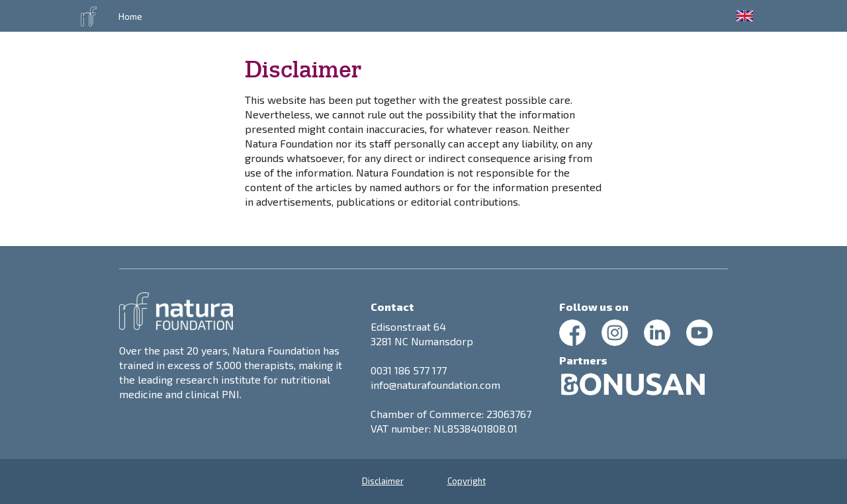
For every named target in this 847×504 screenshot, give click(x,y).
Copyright (467, 481)
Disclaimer (383, 481)
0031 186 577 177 (409, 370)
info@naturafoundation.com (435, 385)
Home (130, 16)
